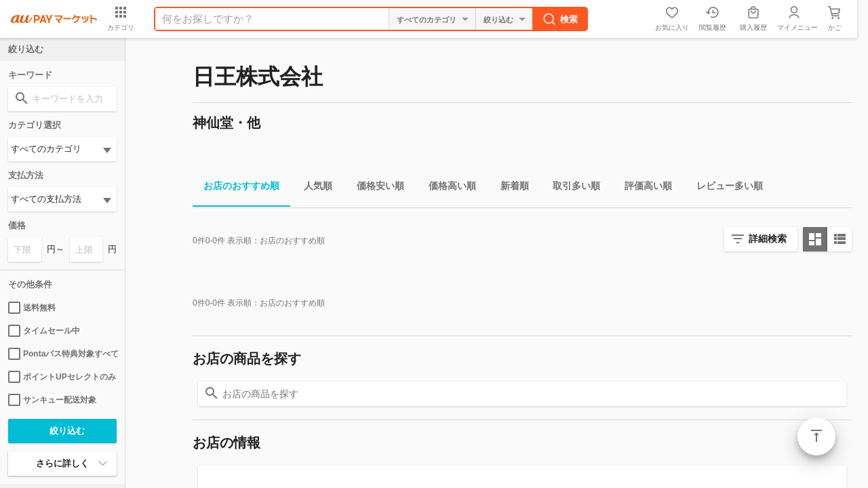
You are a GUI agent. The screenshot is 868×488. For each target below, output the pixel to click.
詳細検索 (768, 239)
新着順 (509, 188)
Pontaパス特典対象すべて (62, 354)
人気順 (313, 188)
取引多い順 (571, 188)
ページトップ (816, 436)
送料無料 (32, 308)
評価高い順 (643, 188)
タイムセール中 (44, 331)
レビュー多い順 (724, 188)
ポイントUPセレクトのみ (62, 377)
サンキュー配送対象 (52, 400)
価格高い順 (447, 188)
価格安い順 (375, 188)
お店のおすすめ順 (236, 188)
